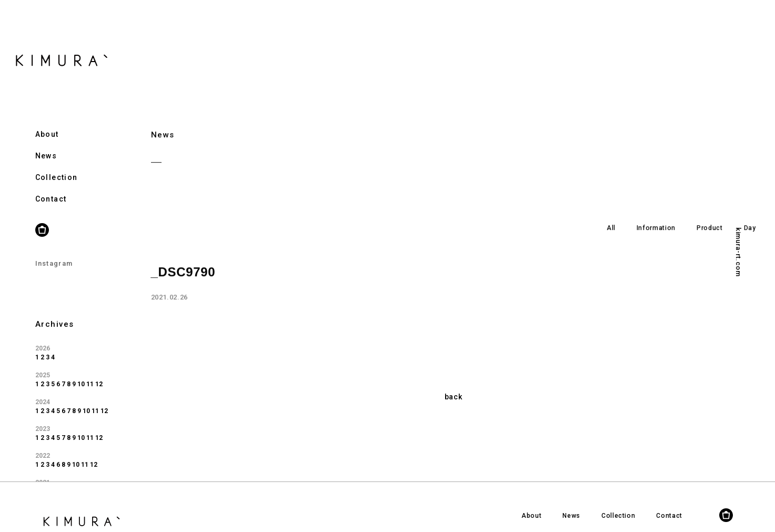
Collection (57, 165)
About (47, 122)
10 (81, 372)
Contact (51, 186)
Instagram (54, 251)
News (46, 143)
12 (99, 372)
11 (90, 372)
